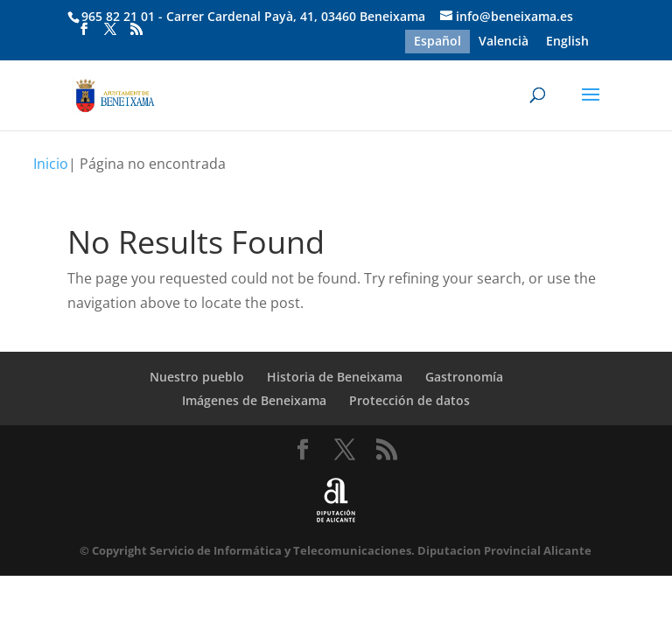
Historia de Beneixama (335, 377)
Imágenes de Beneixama (254, 400)
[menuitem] (437, 41)
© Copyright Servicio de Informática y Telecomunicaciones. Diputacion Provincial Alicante (336, 550)
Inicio (51, 164)
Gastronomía (464, 377)
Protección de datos (409, 400)
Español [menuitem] (437, 42)
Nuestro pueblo (197, 377)
